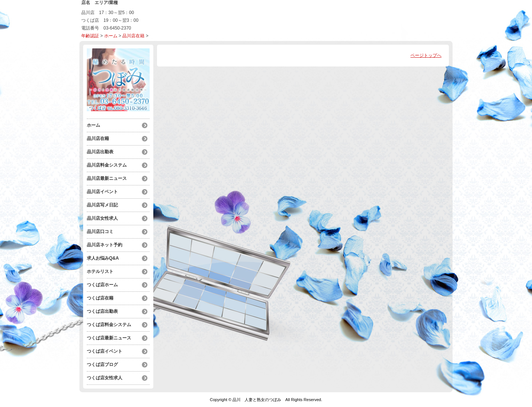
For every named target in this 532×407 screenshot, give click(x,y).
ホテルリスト (100, 271)
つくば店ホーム (102, 285)
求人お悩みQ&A (103, 258)
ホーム (111, 36)
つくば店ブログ (102, 365)
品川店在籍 (133, 36)
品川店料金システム (107, 165)
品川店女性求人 (102, 218)
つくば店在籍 (100, 298)
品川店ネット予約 (105, 245)
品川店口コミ (100, 232)
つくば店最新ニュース (109, 338)
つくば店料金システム (109, 325)
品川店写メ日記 (102, 205)
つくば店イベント (105, 351)
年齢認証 (90, 36)
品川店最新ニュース (107, 178)
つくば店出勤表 (102, 311)
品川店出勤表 (100, 152)
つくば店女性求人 (105, 378)
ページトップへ (426, 55)
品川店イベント (102, 192)
